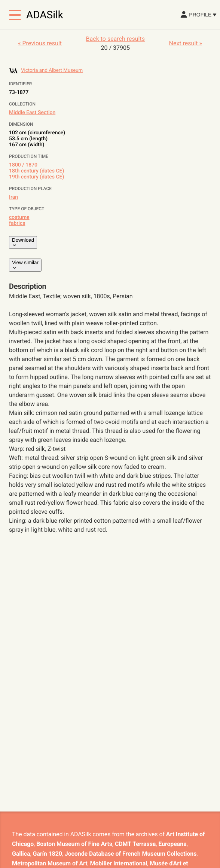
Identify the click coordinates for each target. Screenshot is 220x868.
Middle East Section (32, 113)
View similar (25, 265)
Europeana (172, 844)
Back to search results (115, 39)
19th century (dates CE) (36, 177)
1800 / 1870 (23, 165)
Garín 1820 (47, 854)
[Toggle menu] (15, 15)
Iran (13, 197)
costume (19, 217)
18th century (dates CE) (36, 171)
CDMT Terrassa (135, 844)
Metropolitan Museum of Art (50, 863)
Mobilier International (119, 863)
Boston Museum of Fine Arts (74, 844)
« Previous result (40, 43)
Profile (198, 15)
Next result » (186, 43)
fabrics (17, 223)
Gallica (21, 854)
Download (23, 242)
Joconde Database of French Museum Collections (131, 854)
